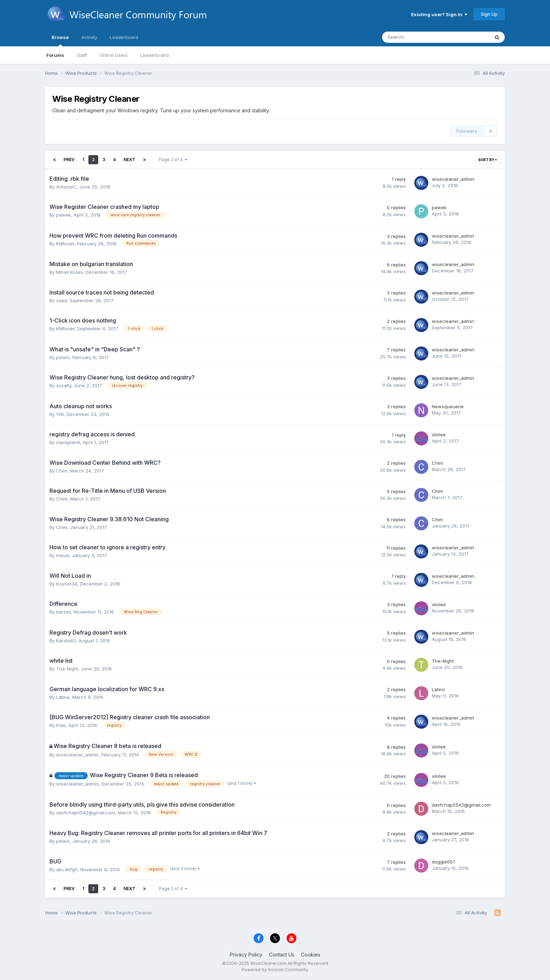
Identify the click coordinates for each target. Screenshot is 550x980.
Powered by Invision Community (275, 970)
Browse (60, 40)
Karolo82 (66, 641)
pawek (63, 215)
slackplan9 (68, 442)
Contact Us (282, 955)
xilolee (439, 435)
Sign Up (489, 14)
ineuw (63, 555)
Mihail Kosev (69, 272)
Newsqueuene (448, 406)
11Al (60, 414)
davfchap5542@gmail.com (86, 813)
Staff (82, 55)
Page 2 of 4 (173, 160)
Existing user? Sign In (439, 14)
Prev (69, 160)
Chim (62, 471)
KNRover (65, 244)
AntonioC (66, 187)
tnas (61, 725)
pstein (63, 357)
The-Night (67, 669)
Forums (55, 55)
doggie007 (444, 862)
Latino (63, 697)
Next (129, 160)
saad (62, 300)
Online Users (114, 55)
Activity (89, 37)
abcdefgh (67, 869)
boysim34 (67, 584)
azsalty (64, 385)
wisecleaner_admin (453, 179)
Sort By (488, 160)
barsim (63, 612)
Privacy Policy (246, 955)
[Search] (417, 37)
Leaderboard (155, 55)
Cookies (311, 955)
